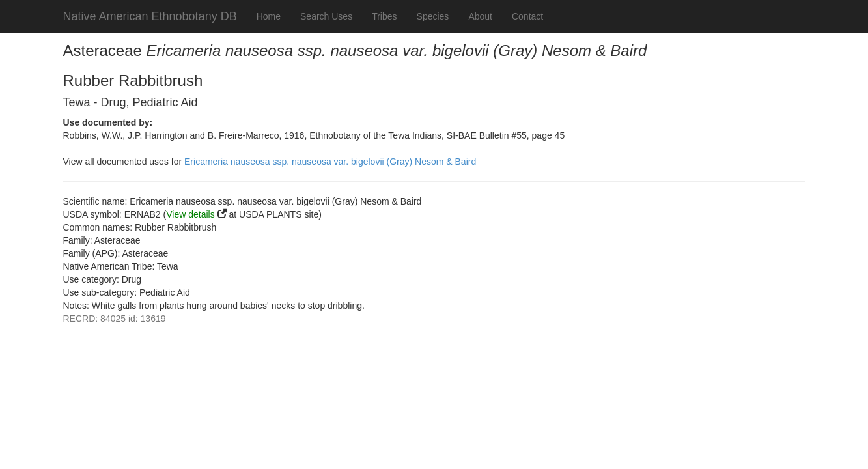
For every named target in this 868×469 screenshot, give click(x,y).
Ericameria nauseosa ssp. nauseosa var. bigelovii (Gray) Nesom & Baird (330, 162)
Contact (527, 16)
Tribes (384, 16)
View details (190, 214)
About (480, 16)
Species (433, 16)
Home (269, 16)
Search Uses (326, 16)
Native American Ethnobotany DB (150, 16)
